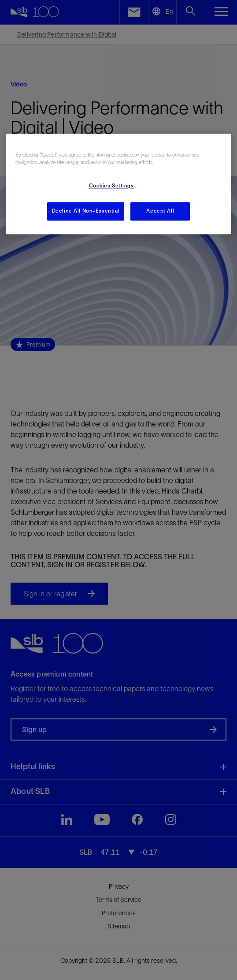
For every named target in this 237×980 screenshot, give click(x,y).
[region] (118, 184)
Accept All (160, 211)
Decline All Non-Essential (86, 211)
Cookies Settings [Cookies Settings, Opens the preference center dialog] (111, 186)
